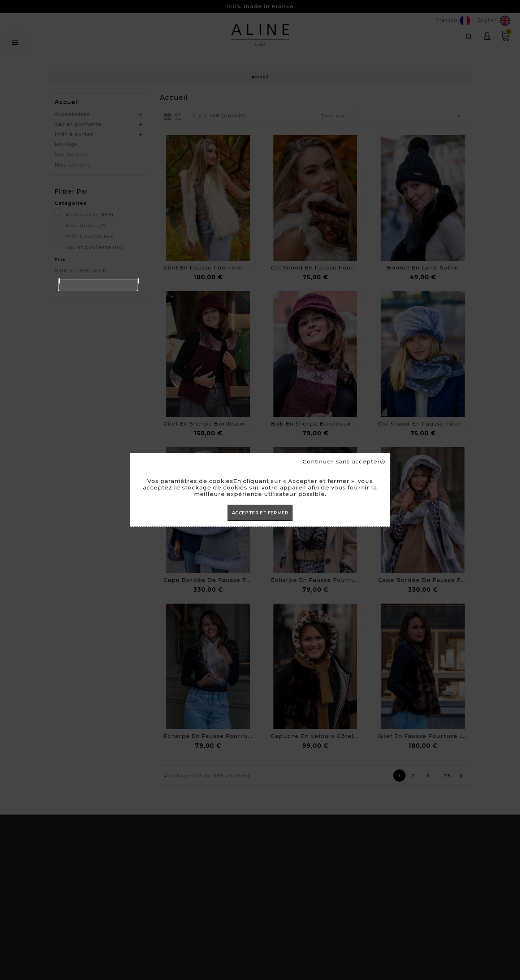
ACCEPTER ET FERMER (260, 513)
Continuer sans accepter (344, 462)
